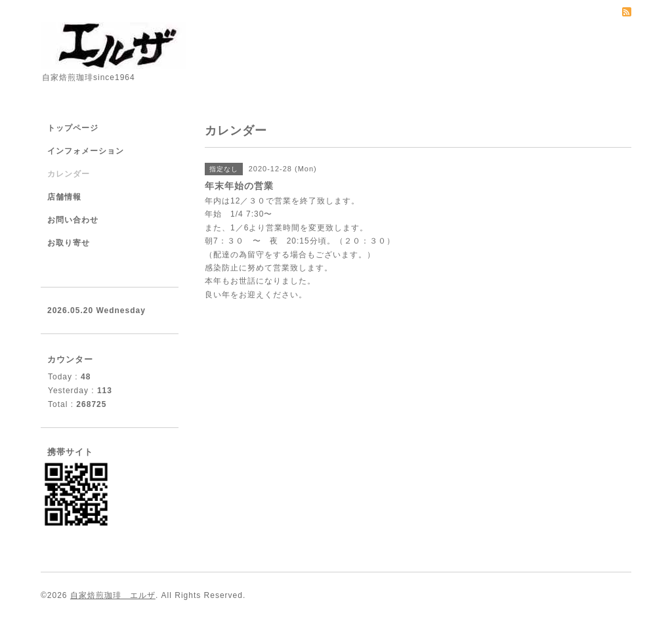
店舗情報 (64, 197)
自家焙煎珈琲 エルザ (113, 595)
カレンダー (69, 174)
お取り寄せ (69, 243)
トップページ (73, 128)
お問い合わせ (73, 220)
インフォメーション (86, 151)
